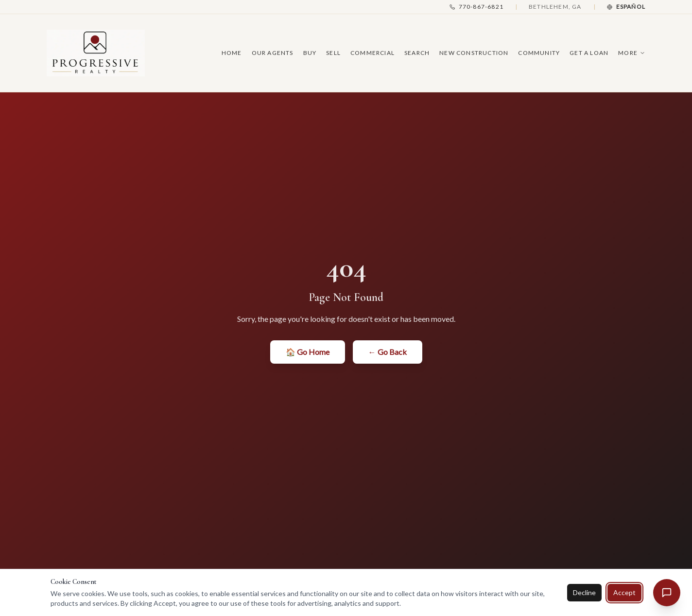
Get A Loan (589, 53)
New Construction (474, 53)
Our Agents (273, 53)
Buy (310, 53)
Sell (333, 53)
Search (417, 53)
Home (232, 53)
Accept (624, 592)
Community (539, 53)
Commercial (372, 53)
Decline (584, 592)
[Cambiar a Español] (626, 7)
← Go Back (388, 352)
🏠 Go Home (308, 352)
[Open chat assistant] (667, 593)
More (632, 53)
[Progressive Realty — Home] (96, 53)
